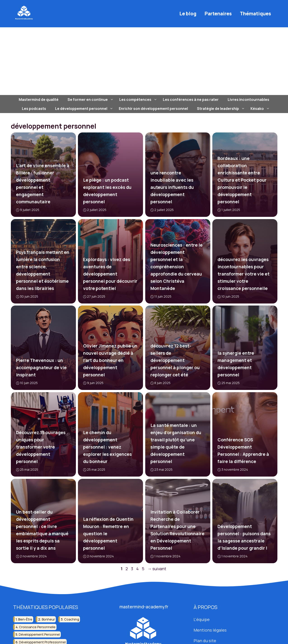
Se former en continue (91, 100)
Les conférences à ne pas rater (191, 100)
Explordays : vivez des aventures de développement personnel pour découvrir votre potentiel (110, 274)
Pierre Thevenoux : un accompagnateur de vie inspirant (41, 368)
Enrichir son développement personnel (153, 109)
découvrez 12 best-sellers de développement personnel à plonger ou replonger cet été (175, 360)
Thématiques (255, 14)
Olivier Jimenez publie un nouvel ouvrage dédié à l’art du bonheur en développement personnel (110, 360)
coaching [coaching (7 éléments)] (72, 620)
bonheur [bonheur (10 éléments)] (48, 620)
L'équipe (202, 620)
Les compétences (139, 100)
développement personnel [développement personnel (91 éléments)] (39, 634)
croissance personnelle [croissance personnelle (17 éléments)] (37, 627)
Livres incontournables (248, 100)
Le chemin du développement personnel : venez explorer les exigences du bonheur (107, 447)
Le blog (188, 14)
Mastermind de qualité (39, 100)
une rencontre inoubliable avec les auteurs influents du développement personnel (172, 187)
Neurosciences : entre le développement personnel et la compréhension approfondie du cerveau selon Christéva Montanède (176, 267)
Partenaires (218, 14)
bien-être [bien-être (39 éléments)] (25, 620)
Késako (261, 109)
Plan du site (205, 641)
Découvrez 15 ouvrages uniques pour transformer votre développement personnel (41, 447)
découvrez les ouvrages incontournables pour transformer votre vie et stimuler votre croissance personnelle (244, 274)
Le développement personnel (85, 109)
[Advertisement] (144, 61)
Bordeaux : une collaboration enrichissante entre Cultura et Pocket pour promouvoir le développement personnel (242, 180)
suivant (157, 569)
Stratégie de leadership (221, 109)
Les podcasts (34, 109)
